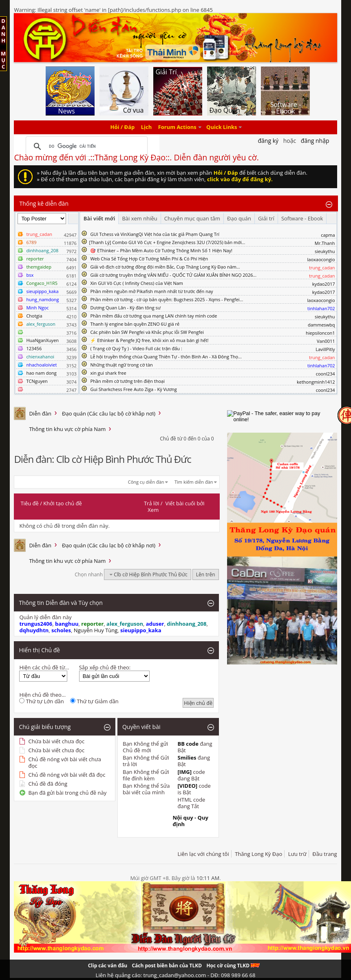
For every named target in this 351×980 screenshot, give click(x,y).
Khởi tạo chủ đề (62, 503)
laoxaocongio (321, 259)
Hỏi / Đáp (123, 127)
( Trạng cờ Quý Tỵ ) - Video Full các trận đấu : (136, 348)
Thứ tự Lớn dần (41, 701)
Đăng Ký (268, 141)
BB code (188, 744)
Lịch (147, 127)
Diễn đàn (40, 413)
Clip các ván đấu (108, 966)
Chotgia (34, 316)
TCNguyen (37, 381)
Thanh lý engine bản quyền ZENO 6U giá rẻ (135, 324)
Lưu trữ (297, 854)
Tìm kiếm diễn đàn (194, 482)
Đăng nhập (315, 141)
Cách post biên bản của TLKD (167, 966)
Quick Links (222, 127)
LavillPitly (325, 349)
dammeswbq (321, 325)
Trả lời (152, 503)
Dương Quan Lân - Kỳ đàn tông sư (125, 308)
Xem (153, 510)
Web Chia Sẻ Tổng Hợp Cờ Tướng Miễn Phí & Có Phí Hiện (149, 259)
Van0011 (326, 341)
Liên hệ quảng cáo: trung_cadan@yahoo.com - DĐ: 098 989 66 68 (176, 975)
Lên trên (206, 574)
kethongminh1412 (316, 382)
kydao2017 (324, 284)
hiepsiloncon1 (320, 333)
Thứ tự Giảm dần (94, 701)
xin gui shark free (108, 373)
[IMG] (184, 772)
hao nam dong (41, 373)
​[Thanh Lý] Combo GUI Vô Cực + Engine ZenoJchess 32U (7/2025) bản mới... (167, 242)
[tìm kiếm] (85, 147)
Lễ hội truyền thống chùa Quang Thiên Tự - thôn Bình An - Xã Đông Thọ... (166, 357)
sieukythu (325, 251)
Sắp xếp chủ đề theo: (105, 667)
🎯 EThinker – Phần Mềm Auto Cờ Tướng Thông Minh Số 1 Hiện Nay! (161, 250)
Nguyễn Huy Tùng (96, 630)
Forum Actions (177, 127)
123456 (34, 348)
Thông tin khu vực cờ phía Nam (67, 429)
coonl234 (326, 374)
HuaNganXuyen (42, 340)
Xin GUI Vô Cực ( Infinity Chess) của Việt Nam (137, 283)
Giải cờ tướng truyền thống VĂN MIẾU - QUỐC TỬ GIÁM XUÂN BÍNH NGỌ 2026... (173, 275)
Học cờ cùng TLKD (233, 966)
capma (328, 235)
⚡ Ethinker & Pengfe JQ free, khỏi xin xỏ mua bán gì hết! (149, 340)
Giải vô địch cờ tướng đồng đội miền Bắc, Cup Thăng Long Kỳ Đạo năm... (165, 267)
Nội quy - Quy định (190, 821)
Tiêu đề (29, 503)
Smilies (187, 758)
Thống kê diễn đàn (44, 203)
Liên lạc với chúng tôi (203, 854)
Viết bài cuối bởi (185, 503)
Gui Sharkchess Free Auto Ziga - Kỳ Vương (133, 389)
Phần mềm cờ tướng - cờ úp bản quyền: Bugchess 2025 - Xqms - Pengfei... (167, 299)
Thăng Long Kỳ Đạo (258, 854)
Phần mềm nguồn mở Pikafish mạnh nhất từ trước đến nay (151, 291)
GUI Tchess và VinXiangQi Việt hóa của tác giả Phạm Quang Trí (155, 234)
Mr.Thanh (325, 243)
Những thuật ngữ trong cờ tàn (121, 365)
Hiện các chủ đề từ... (44, 667)
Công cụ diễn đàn (146, 482)
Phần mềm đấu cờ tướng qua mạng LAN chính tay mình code (153, 316)
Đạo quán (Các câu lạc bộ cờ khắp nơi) (109, 413)
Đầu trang (325, 854)
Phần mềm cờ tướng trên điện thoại (127, 381)
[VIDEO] (187, 786)
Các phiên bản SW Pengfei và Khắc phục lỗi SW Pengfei (147, 332)
